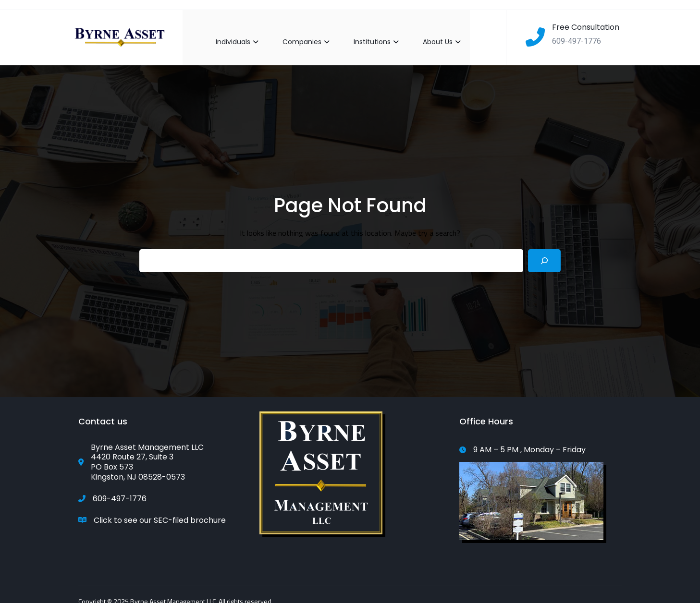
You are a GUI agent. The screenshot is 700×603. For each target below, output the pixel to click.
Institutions (367, 33)
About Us (433, 33)
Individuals (228, 33)
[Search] (544, 252)
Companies (297, 33)
